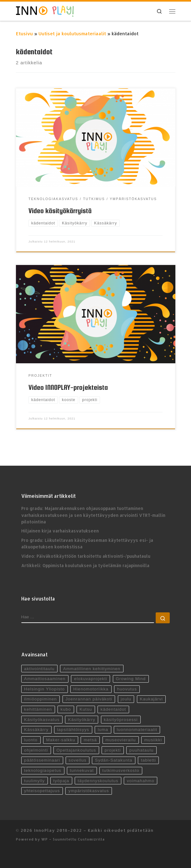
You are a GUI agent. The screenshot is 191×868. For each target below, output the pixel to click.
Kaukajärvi (151, 699)
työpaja (61, 781)
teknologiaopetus (43, 770)
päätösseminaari (42, 760)
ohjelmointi (36, 750)
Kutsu (86, 709)
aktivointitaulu (39, 669)
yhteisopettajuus (42, 791)
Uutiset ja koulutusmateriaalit (72, 34)
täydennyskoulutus (98, 781)
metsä (90, 740)
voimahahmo (141, 781)
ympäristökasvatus (89, 791)
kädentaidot (113, 709)
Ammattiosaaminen (45, 679)
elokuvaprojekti (91, 679)
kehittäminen (38, 709)
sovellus (77, 760)
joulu (126, 699)
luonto (31, 740)
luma (103, 730)
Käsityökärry (82, 720)
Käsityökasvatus (42, 720)
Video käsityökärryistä (60, 211)
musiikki (153, 740)
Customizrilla (91, 839)
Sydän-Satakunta (114, 760)
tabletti (148, 760)
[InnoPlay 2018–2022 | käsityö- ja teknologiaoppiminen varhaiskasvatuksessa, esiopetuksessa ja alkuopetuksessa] (45, 11)
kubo (66, 709)
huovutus (127, 689)
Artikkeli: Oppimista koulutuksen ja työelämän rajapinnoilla (85, 565)
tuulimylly (34, 781)
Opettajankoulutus (76, 750)
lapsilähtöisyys (73, 730)
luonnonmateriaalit (137, 730)
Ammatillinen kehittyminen (92, 669)
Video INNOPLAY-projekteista (68, 387)
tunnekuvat (82, 770)
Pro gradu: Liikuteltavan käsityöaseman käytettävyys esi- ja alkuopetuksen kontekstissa (87, 543)
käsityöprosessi (121, 720)
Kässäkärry (36, 730)
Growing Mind (131, 679)
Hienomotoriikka (91, 689)
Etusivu (24, 34)
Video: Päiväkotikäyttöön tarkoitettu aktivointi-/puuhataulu (86, 556)
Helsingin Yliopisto (44, 689)
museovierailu (121, 740)
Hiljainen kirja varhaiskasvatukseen (60, 531)
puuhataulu (141, 750)
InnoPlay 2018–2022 (58, 830)
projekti (113, 750)
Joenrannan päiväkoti (89, 699)
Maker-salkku (60, 740)
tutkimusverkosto (121, 770)
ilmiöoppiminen (40, 699)
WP (45, 839)
